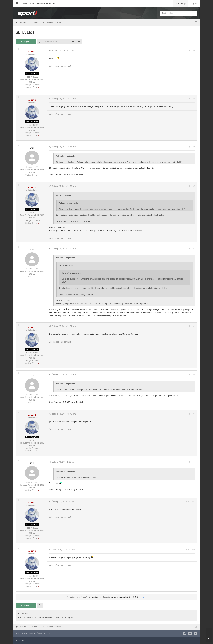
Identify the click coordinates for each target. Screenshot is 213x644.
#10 (193, 501)
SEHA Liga (25, 32)
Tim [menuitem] (48, 633)
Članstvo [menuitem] (41, 633)
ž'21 (32, 148)
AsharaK (32, 52)
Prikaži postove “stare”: (84, 597)
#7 (194, 374)
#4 (194, 186)
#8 (194, 414)
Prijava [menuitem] (194, 4)
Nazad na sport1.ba (46, 3)
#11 (193, 550)
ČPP (32, 3)
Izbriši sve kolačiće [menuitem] (25, 633)
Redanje (117, 597)
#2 (194, 99)
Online (24, 614)
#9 (194, 462)
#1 (194, 50)
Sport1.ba (20, 640)
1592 (35, 167)
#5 (194, 248)
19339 (36, 77)
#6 (194, 326)
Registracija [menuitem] (181, 4)
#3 (194, 147)
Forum (25, 3)
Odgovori (26, 42)
